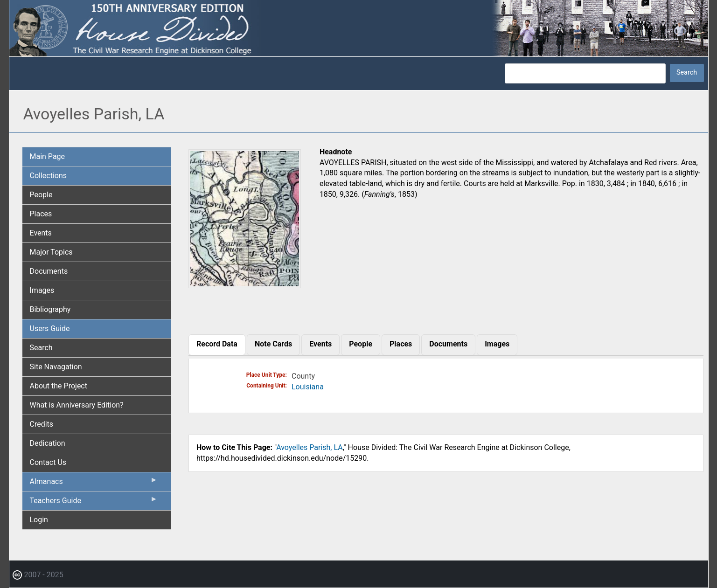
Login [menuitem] (39, 520)
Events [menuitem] (41, 233)
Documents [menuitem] (49, 271)
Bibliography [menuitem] (50, 309)
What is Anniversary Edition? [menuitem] (77, 405)
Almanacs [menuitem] (94, 484)
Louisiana (308, 387)
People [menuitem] (41, 195)
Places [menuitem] (41, 214)
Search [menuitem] (41, 348)
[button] (245, 285)
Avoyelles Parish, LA (310, 447)
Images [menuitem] (42, 290)
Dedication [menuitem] (48, 443)
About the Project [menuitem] (59, 386)
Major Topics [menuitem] (51, 252)
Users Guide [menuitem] (50, 329)
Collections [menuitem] (49, 176)
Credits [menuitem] (42, 424)
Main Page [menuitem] (48, 156)
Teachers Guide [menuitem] (94, 503)
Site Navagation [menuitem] (56, 367)
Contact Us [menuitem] (48, 462)
